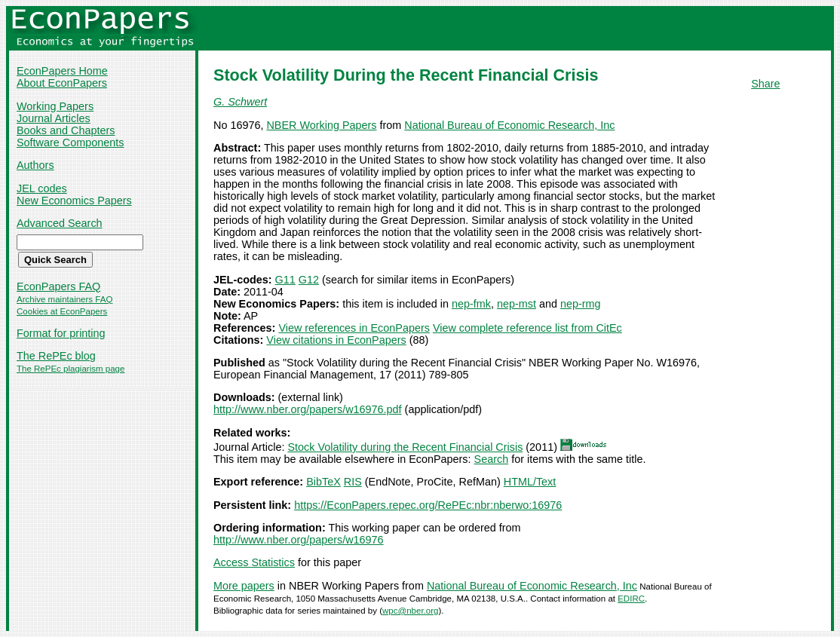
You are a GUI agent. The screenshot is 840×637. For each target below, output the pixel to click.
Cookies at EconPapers (62, 311)
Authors (35, 165)
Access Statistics (254, 562)
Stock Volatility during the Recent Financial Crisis (405, 447)
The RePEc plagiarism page (71, 369)
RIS (353, 482)
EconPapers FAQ (58, 286)
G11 (285, 280)
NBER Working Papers (321, 125)
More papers (244, 586)
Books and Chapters (66, 130)
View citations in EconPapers (336, 340)
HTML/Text (530, 482)
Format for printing (61, 333)
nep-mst (517, 304)
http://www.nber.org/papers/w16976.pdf (308, 409)
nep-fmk (471, 304)
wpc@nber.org (410, 611)
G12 (309, 280)
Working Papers (55, 106)
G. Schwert (240, 102)
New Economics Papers (74, 201)
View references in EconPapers (354, 328)
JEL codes (42, 188)
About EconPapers (62, 83)
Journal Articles (54, 118)
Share (765, 84)
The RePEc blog (56, 356)
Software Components (70, 142)
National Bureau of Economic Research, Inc (509, 125)
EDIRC (631, 599)
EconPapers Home (62, 71)
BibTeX (323, 482)
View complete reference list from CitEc (527, 328)
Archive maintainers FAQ (64, 299)
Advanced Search (60, 223)
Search (492, 459)
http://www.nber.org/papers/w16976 (299, 540)
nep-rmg (581, 304)
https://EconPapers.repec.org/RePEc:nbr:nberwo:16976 (428, 505)
